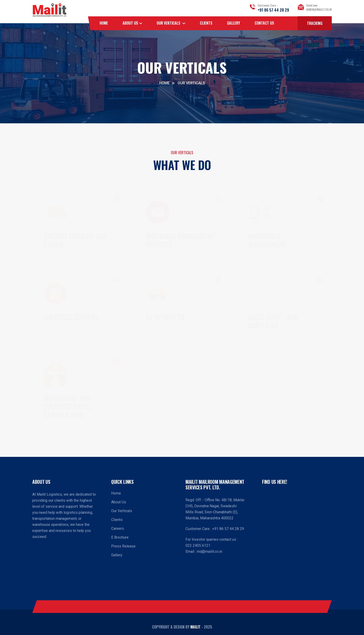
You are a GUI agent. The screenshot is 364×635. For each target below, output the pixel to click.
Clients (206, 23)
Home (104, 23)
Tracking (315, 23)
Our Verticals (122, 511)
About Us (130, 23)
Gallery (234, 23)
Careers (118, 529)
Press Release (123, 546)
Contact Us (264, 23)
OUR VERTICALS (169, 23)
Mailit (195, 627)
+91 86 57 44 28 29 (273, 10)
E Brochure (120, 537)
